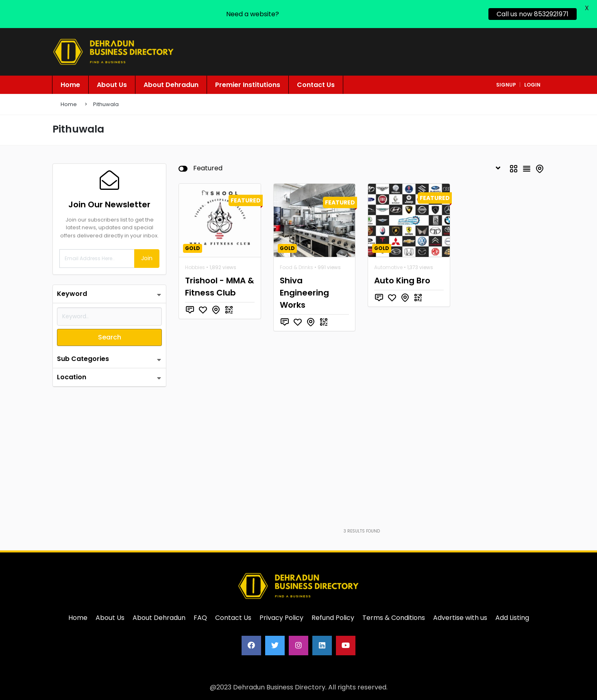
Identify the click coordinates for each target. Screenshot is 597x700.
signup (506, 85)
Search (110, 337)
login (532, 85)
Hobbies (195, 267)
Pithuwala (106, 104)
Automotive (388, 267)
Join (147, 258)
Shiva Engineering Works (304, 293)
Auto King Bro (402, 280)
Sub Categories (83, 359)
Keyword (72, 294)
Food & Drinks (296, 267)
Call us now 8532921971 (533, 14)
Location (72, 377)
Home (69, 104)
